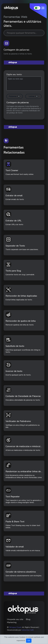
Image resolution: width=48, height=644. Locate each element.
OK (29, 641)
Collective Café (28, 630)
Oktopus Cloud (15, 627)
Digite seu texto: (14, 74)
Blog (28, 619)
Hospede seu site (15, 619)
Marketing (12, 622)
